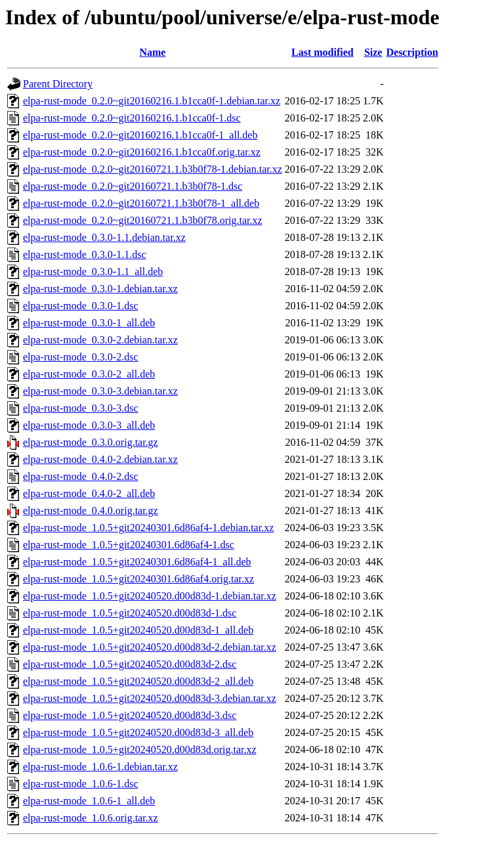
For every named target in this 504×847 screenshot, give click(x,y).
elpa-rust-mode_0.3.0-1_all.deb (89, 323)
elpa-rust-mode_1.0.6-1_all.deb (89, 801)
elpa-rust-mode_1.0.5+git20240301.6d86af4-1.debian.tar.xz (148, 528)
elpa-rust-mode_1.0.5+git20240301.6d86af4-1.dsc (129, 545)
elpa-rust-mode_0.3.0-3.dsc (81, 408)
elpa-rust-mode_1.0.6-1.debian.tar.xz (100, 767)
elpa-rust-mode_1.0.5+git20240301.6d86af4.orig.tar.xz (138, 579)
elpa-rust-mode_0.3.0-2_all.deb (89, 374)
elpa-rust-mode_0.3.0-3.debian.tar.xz (100, 391)
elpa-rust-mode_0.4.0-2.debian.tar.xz (100, 459)
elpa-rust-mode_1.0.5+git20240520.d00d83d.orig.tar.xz (140, 749)
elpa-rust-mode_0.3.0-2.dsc (81, 357)
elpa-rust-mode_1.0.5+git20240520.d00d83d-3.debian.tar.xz (150, 698)
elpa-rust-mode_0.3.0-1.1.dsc (85, 254)
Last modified (323, 52)
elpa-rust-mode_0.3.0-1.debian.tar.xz (100, 289)
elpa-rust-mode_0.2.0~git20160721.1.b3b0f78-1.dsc (133, 186)
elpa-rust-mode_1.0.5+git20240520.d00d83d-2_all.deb (138, 681)
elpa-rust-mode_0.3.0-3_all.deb (89, 425)
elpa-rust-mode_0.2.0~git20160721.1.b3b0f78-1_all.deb (141, 203)
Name (152, 52)
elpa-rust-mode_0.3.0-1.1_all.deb (93, 271)
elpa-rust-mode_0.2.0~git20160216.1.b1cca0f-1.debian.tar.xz (152, 101)
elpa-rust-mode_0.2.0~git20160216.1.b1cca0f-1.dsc (132, 118)
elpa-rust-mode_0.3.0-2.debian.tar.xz (100, 340)
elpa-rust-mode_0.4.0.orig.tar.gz (91, 510)
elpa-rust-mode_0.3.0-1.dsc (81, 306)
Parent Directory (58, 84)
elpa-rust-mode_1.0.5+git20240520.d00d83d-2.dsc (130, 664)
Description (412, 52)
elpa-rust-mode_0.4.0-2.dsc (81, 476)
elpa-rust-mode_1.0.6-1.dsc (81, 784)
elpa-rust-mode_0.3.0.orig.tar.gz (91, 442)
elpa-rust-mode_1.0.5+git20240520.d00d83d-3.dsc (130, 715)
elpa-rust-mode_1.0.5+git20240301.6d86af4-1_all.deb (137, 562)
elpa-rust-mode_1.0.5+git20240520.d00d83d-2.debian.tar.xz (150, 647)
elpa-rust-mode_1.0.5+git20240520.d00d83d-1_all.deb (138, 630)
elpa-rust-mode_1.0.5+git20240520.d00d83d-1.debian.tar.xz (150, 596)
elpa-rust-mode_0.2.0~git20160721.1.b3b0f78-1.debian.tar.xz (153, 169)
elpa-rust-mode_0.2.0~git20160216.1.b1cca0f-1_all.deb (140, 135)
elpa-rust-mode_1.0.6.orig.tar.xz (91, 818)
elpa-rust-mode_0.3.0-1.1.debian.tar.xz (104, 237)
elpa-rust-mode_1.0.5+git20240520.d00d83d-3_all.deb (138, 732)
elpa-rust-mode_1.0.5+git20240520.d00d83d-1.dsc (130, 613)
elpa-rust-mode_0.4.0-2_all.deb (89, 493)
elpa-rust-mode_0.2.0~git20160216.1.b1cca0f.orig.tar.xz (142, 152)
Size (373, 52)
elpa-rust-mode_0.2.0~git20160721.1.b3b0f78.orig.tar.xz (143, 220)
